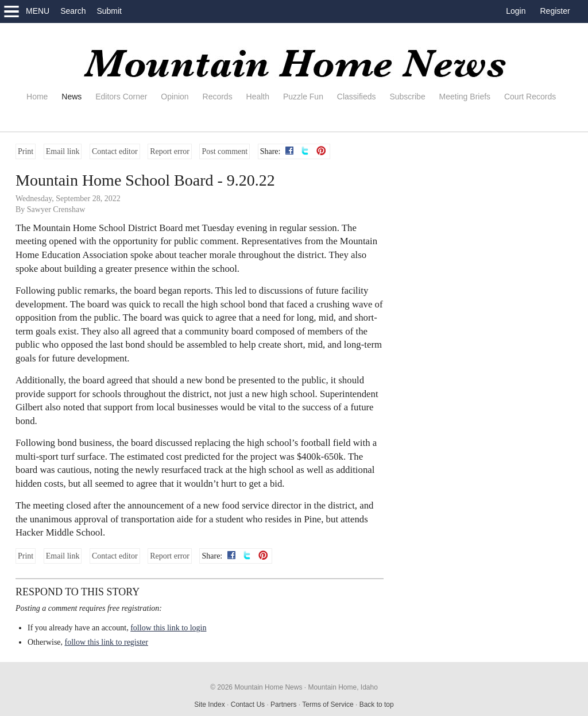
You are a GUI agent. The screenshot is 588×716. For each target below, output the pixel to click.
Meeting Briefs (465, 97)
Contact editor (115, 151)
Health (258, 97)
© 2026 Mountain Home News (256, 687)
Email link (63, 151)
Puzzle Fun (303, 97)
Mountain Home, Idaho (343, 687)
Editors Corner (121, 97)
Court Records (530, 97)
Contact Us (248, 705)
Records (218, 97)
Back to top (377, 705)
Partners (283, 705)
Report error (170, 151)
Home (37, 97)
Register (555, 11)
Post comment (225, 151)
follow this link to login (168, 628)
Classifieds (357, 97)
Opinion (175, 97)
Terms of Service (328, 705)
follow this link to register (107, 642)
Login (516, 11)
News (71, 97)
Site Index (209, 705)
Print (26, 151)
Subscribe (407, 97)
